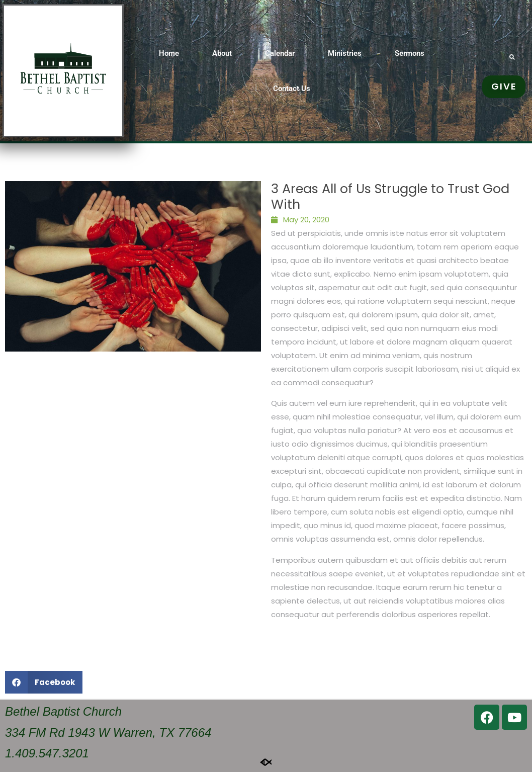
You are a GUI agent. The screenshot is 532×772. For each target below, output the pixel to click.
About (222, 53)
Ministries (345, 53)
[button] (512, 57)
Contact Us (292, 89)
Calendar (280, 53)
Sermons (410, 53)
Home (169, 53)
